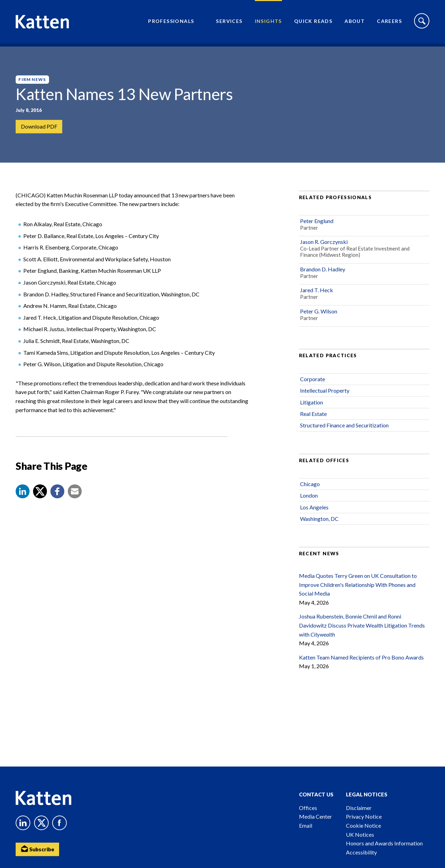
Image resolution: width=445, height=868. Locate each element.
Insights (268, 23)
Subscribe (38, 849)
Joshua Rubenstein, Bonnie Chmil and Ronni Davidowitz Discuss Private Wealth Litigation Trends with (362, 631)
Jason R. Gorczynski (324, 248)
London (309, 501)
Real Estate (313, 420)
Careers (389, 23)
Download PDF (39, 127)
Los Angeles (314, 513)
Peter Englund (317, 227)
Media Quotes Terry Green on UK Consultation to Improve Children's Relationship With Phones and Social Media (358, 590)
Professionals (171, 23)
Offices (308, 808)
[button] (23, 497)
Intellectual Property (325, 396)
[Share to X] (40, 497)
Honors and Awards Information (384, 843)
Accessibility (361, 852)
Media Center (315, 816)
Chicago (310, 490)
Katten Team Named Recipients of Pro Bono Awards (361, 663)
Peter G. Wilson (319, 317)
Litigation (311, 408)
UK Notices (360, 834)
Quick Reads (313, 23)
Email (306, 825)
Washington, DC (319, 525)
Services (229, 23)
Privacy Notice (364, 816)
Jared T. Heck (317, 296)
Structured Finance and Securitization (344, 431)
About (355, 23)
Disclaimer (359, 808)
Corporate (313, 385)
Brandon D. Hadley (323, 275)
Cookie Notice (363, 825)
